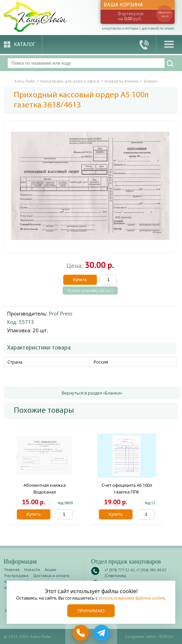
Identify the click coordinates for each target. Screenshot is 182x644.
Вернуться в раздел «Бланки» (92, 393)
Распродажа (16, 575)
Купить (80, 280)
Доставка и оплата (51, 575)
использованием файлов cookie (132, 598)
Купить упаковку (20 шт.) (90, 291)
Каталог (25, 44)
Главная (12, 569)
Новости (32, 569)
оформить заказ (165, 14)
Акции (50, 569)
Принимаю (91, 611)
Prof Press (61, 313)
